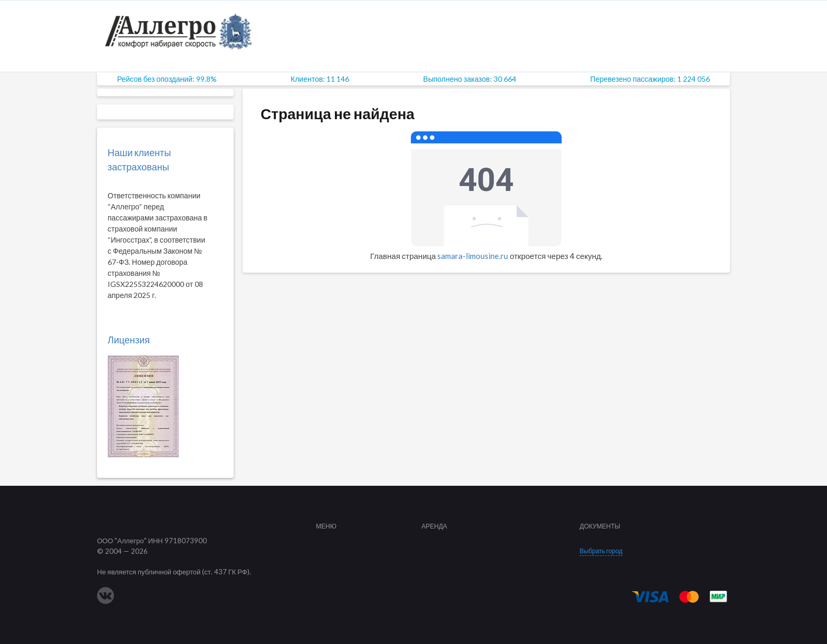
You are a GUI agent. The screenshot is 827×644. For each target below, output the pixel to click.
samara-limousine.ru (473, 256)
